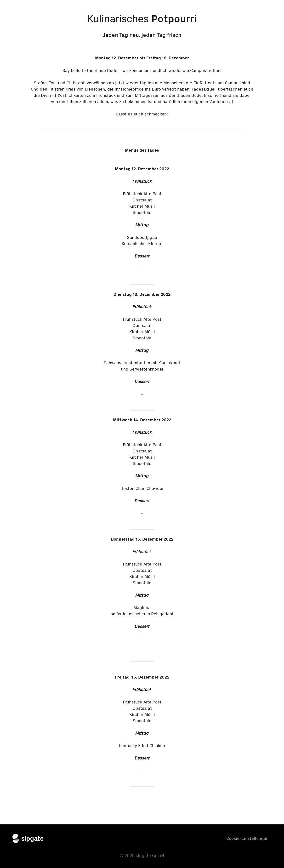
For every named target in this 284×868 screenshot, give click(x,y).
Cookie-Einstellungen (247, 838)
